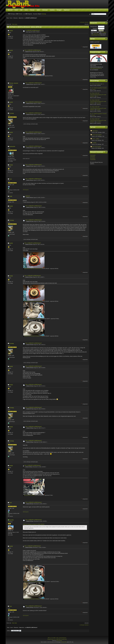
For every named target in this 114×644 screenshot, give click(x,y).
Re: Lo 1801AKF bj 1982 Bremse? (33, 50)
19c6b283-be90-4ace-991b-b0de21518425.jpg (33, 319)
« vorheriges (82, 22)
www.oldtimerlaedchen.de (96, 68)
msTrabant (99, 122)
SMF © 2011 (56, 638)
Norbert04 (12, 146)
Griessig (44, 14)
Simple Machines (63, 638)
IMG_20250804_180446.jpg (29, 76)
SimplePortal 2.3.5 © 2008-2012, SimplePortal (57, 639)
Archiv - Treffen (96, 139)
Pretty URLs (64, 642)
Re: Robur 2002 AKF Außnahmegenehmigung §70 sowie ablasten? (98, 95)
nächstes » (87, 22)
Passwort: (95, 28)
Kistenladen (93, 155)
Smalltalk (94, 143)
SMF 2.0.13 (50, 638)
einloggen (104, 32)
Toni (10, 179)
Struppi (93, 115)
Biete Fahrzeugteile (97, 147)
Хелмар (12, 113)
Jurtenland (93, 157)
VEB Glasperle (26, 190)
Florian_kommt (14, 83)
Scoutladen (93, 158)
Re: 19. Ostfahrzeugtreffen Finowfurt (98, 88)
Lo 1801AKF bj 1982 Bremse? (33, 30)
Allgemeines (95, 131)
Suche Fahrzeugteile (97, 135)
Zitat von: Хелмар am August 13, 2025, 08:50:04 (34, 524)
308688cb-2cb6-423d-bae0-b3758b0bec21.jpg (33, 336)
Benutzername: (94, 27)
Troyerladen (93, 160)
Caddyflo (94, 89)
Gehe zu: (9, 631)
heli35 (11, 31)
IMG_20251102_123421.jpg (29, 495)
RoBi (11, 196)
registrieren (96, 34)
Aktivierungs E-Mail (96, 35)
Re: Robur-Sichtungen (95, 84)
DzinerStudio (59, 641)
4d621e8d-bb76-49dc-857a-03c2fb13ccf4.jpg (32, 269)
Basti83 (11, 520)
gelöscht (28, 196)
